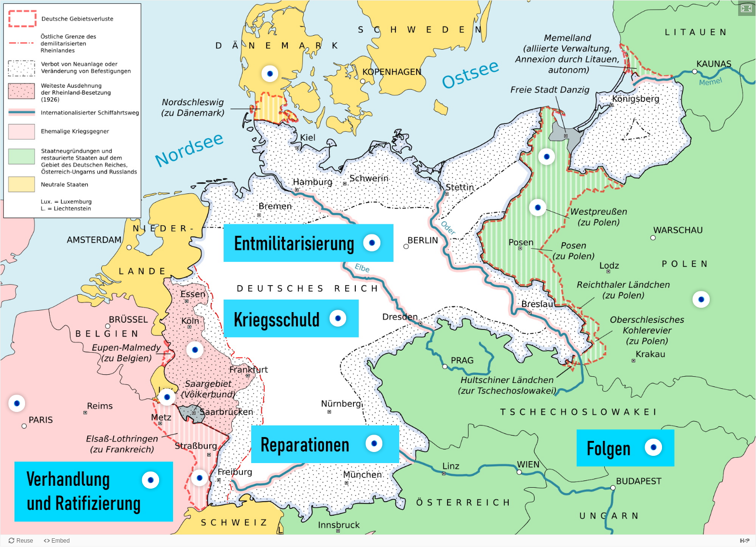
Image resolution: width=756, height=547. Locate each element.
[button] (747, 8)
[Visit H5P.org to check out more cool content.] (745, 540)
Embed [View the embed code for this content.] (61, 541)
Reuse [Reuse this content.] (25, 541)
